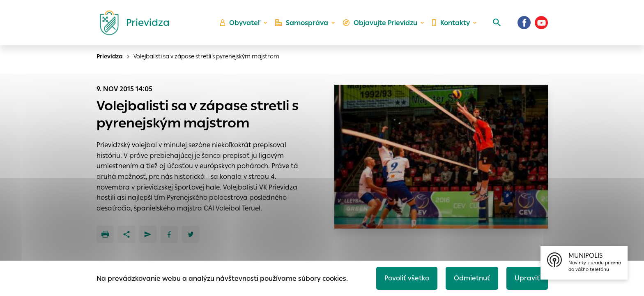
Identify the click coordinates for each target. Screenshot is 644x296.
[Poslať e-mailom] (148, 234)
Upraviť (527, 278)
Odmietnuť (472, 278)
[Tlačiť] (105, 234)
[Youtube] (541, 23)
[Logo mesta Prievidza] (131, 23)
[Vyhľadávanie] (497, 23)
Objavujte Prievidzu (380, 23)
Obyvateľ (240, 23)
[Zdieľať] (126, 234)
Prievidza (110, 56)
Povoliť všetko (407, 278)
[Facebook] (524, 23)
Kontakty (451, 23)
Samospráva (302, 23)
